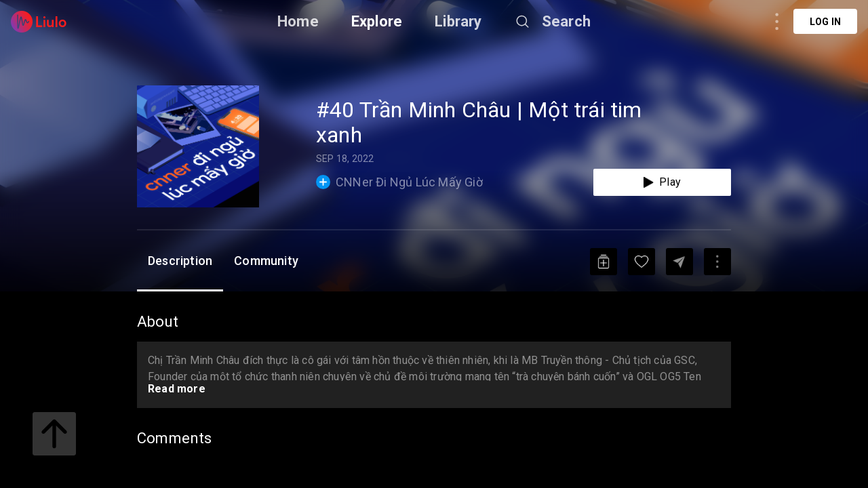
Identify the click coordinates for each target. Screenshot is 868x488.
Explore (377, 21)
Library (458, 21)
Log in (825, 22)
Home (298, 21)
